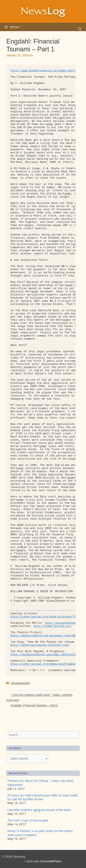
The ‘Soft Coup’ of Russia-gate (28, 820)
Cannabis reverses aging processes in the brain (39, 810)
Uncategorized (20, 683)
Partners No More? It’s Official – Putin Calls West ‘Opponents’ (40, 783)
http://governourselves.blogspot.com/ (40, 645)
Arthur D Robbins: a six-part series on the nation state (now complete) (40, 833)
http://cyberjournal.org (52, 626)
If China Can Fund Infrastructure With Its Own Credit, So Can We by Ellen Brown (43, 797)
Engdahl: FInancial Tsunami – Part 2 (34, 705)
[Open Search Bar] (80, 29)
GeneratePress (51, 861)
